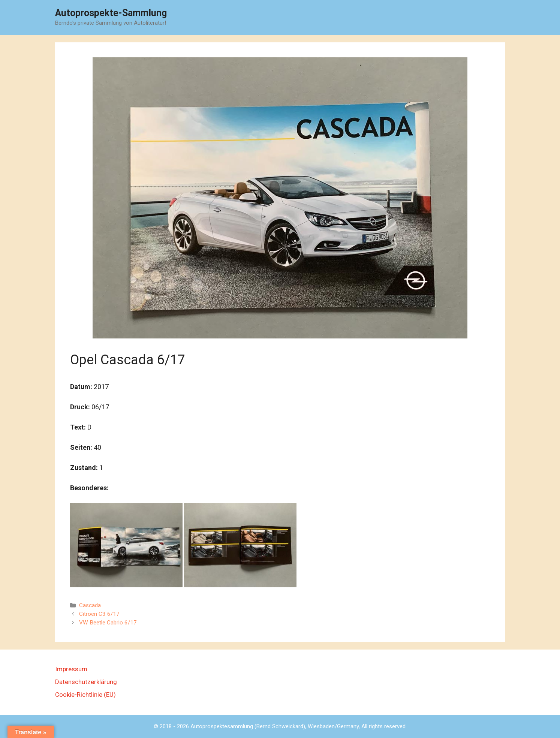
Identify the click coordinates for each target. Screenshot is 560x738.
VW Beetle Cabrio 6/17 (108, 623)
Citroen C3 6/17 (99, 614)
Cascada (90, 605)
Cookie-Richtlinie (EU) (85, 695)
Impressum (71, 669)
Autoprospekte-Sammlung (111, 13)
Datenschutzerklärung (86, 682)
